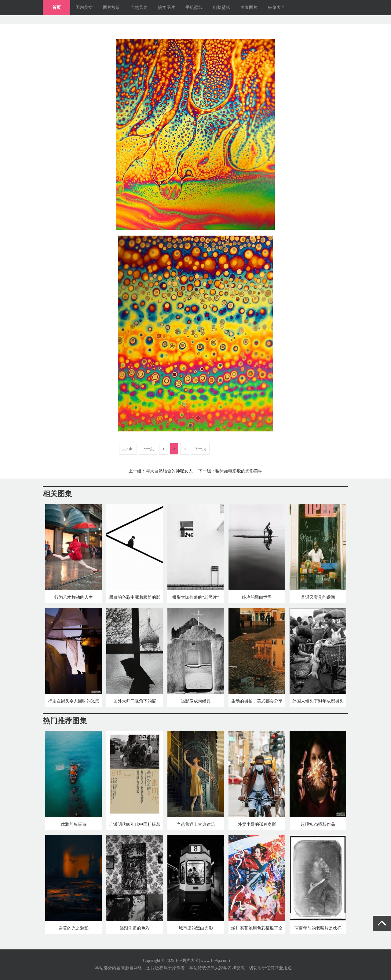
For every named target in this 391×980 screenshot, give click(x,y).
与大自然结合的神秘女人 (169, 471)
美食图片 (249, 7)
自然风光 (139, 7)
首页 (57, 7)
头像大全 (276, 7)
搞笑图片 (166, 7)
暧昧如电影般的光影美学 (239, 471)
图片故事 (111, 7)
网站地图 (239, 961)
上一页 (148, 449)
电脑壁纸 (221, 7)
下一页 (200, 449)
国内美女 (84, 7)
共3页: (128, 449)
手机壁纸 (194, 7)
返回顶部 (382, 923)
